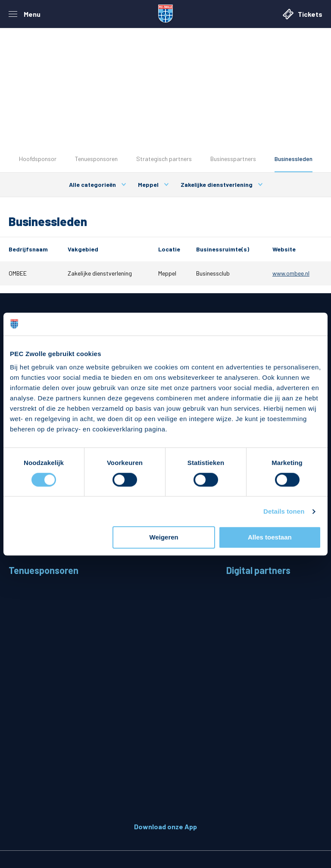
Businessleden (294, 159)
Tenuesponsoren (96, 159)
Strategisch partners (164, 159)
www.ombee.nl (291, 273)
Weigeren (164, 538)
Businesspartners (233, 159)
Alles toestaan (270, 538)
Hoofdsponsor (38, 159)
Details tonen (284, 511)
